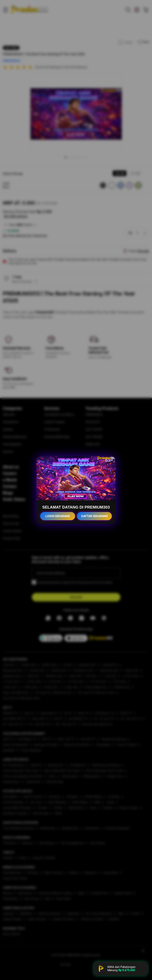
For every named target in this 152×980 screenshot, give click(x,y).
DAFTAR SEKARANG (94, 516)
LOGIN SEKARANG (58, 516)
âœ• (109, 460)
